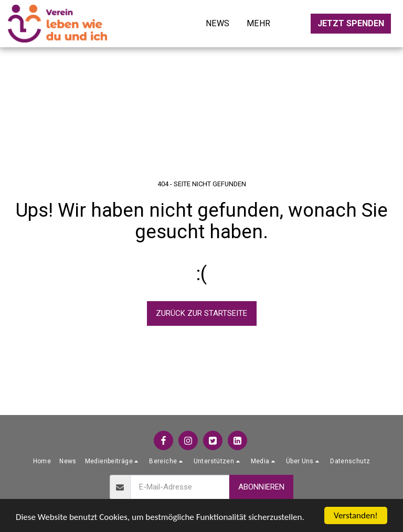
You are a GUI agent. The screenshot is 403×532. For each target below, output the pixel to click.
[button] (113, 461)
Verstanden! (356, 515)
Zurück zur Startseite (201, 313)
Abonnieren (261, 487)
